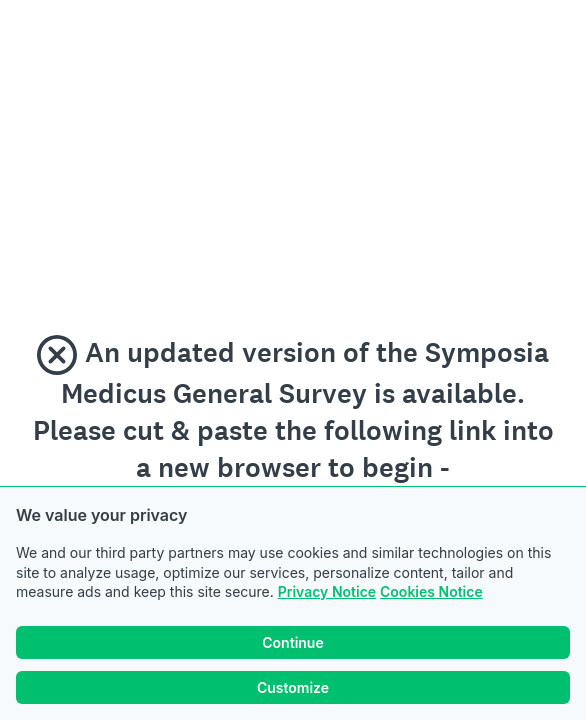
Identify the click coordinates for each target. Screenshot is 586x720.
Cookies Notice (431, 591)
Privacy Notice (327, 591)
